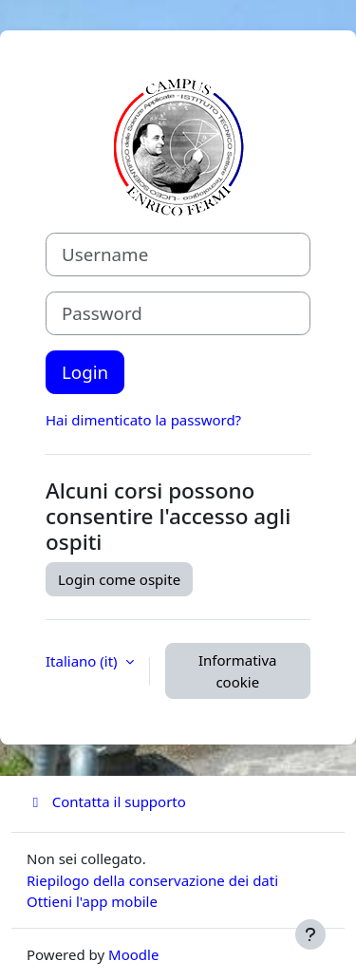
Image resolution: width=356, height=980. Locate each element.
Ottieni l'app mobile (92, 901)
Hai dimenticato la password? (143, 420)
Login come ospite (119, 579)
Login (85, 372)
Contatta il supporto (106, 801)
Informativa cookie (238, 671)
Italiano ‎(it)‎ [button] (84, 661)
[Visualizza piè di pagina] (310, 934)
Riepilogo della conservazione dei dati (152, 880)
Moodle (133, 954)
